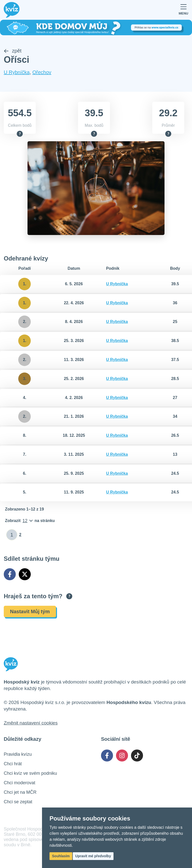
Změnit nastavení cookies (31, 723)
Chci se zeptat (18, 802)
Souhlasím (61, 856)
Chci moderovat (19, 783)
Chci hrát (13, 764)
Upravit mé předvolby (93, 856)
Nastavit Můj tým (30, 612)
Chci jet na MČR (20, 793)
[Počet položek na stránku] (30, 521)
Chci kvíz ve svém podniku (30, 774)
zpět (13, 51)
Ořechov (42, 73)
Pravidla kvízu (18, 755)
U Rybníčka (17, 73)
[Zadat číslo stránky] (12, 535)
